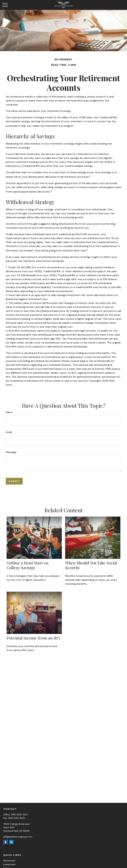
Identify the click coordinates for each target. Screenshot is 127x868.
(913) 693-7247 (19, 815)
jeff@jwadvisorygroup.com (18, 837)
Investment (9, 864)
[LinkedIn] (11, 842)
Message (11, 452)
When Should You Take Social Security (91, 565)
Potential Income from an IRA (33, 638)
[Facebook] (6, 842)
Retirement (9, 861)
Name (9, 412)
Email (9, 432)
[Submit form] (14, 481)
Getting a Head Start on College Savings (28, 565)
